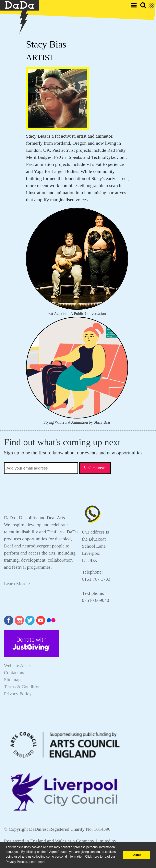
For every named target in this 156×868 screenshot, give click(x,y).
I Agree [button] (137, 855)
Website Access (19, 665)
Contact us (14, 672)
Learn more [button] (37, 862)
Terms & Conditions (23, 687)
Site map (12, 680)
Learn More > (17, 584)
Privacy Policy (18, 694)
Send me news (95, 468)
